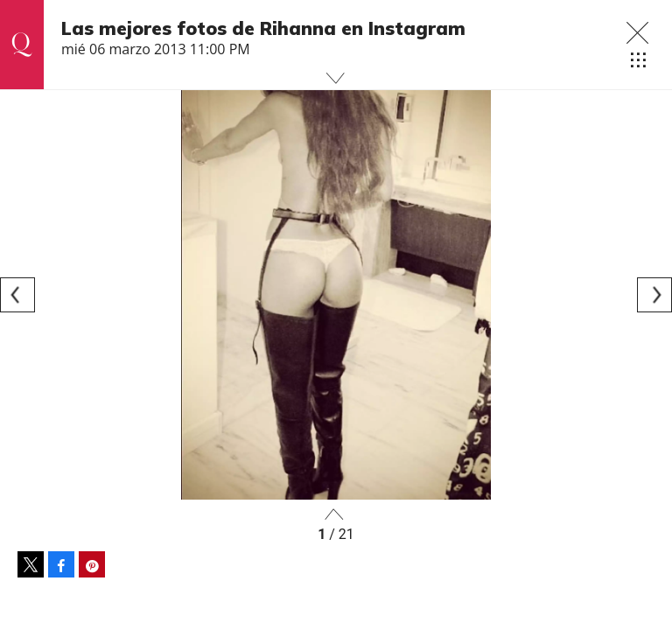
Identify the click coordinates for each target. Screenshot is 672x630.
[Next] (654, 295)
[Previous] (17, 295)
